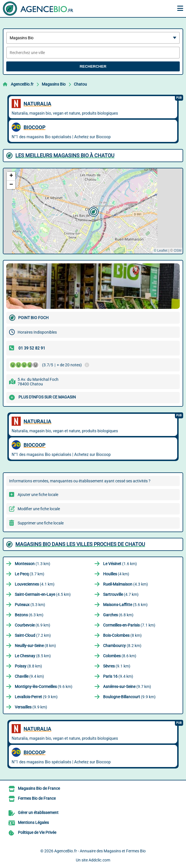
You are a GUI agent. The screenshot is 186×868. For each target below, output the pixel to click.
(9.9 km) (36, 697)
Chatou (80, 84)
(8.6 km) (120, 656)
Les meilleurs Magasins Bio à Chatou (65, 155)
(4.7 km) (121, 594)
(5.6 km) (125, 605)
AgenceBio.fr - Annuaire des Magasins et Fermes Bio (100, 851)
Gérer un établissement (38, 813)
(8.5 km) (33, 656)
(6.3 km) (29, 615)
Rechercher (93, 66)
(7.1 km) (129, 625)
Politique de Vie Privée (37, 832)
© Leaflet (160, 251)
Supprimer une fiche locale (41, 523)
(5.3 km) (30, 605)
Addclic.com (99, 860)
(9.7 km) (127, 687)
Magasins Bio (54, 84)
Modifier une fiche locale (39, 509)
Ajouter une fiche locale (38, 495)
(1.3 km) (33, 564)
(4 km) (116, 574)
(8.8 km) (28, 666)
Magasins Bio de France (39, 788)
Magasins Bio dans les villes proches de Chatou (80, 544)
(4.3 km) (126, 584)
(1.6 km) (120, 564)
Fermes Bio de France (37, 798)
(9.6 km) (44, 687)
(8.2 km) (122, 646)
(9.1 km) (117, 666)
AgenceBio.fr (22, 84)
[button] (93, 211)
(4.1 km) (35, 584)
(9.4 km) (29, 676)
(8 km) (122, 635)
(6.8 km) (118, 615)
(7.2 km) (33, 635)
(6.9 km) (33, 625)
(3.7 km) (30, 574)
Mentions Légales (33, 822)
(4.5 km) (43, 594)
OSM (178, 251)
